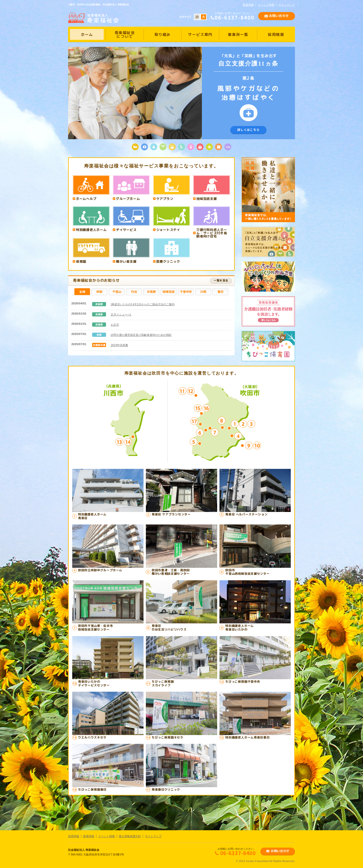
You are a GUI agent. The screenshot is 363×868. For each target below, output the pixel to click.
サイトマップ (287, 5)
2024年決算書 (119, 345)
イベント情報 (266, 5)
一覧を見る (221, 280)
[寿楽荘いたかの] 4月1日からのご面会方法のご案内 (143, 304)
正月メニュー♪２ (121, 315)
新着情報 (248, 5)
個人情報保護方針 (130, 836)
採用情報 (74, 836)
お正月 (115, 325)
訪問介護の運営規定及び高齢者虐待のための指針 (141, 335)
